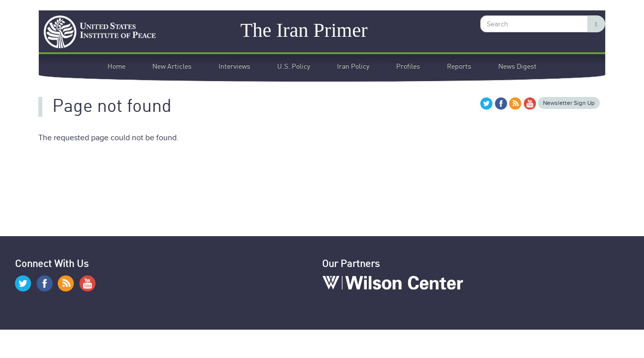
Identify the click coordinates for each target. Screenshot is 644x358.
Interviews (234, 67)
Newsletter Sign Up (569, 103)
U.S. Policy (294, 67)
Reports (459, 67)
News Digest (517, 67)
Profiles (408, 67)
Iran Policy (353, 67)
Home (116, 67)
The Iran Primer (304, 30)
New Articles (172, 67)
